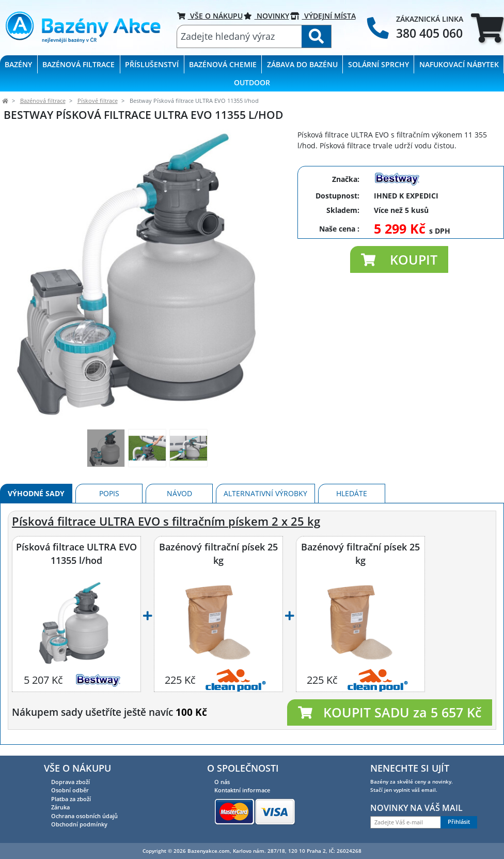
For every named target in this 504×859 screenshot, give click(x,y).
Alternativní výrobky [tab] (265, 493)
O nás (222, 782)
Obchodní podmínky (79, 824)
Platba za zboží (71, 799)
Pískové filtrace (98, 101)
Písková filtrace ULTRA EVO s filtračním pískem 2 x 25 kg (166, 521)
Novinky (266, 16)
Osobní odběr (70, 790)
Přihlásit (459, 822)
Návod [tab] (179, 493)
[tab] (487, 28)
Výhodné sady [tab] (36, 493)
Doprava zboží (70, 782)
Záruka (60, 807)
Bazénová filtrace (43, 101)
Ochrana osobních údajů (84, 816)
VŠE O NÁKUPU (210, 16)
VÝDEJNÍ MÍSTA (323, 16)
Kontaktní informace (242, 790)
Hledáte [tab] (352, 493)
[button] (399, 259)
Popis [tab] (109, 493)
